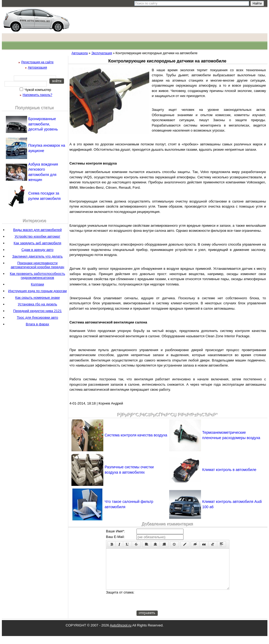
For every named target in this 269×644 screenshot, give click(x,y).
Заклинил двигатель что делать (37, 256)
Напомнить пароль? (37, 95)
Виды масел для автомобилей (38, 230)
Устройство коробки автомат (37, 236)
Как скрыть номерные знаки (37, 298)
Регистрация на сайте (37, 62)
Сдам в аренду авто (38, 250)
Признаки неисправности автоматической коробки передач (37, 265)
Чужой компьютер (38, 90)
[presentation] (177, 608)
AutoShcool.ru (121, 633)
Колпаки (37, 284)
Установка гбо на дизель (37, 304)
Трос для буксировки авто (37, 317)
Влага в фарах (37, 324)
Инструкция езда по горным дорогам (37, 291)
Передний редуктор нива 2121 (38, 311)
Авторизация (37, 68)
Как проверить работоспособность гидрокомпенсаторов (37, 276)
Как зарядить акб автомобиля (37, 243)
